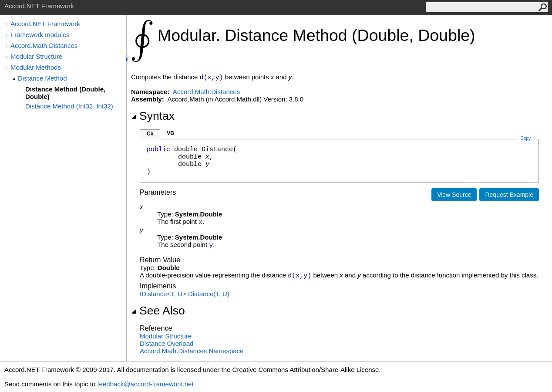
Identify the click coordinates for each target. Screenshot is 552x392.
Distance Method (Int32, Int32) (69, 106)
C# (150, 134)
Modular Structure (36, 56)
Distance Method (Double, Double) (65, 93)
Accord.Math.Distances (44, 46)
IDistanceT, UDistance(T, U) (185, 294)
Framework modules (40, 35)
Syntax (153, 116)
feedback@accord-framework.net (145, 384)
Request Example (509, 195)
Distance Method (42, 78)
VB (170, 133)
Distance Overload (167, 343)
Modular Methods (36, 67)
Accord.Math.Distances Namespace (192, 351)
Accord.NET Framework (45, 24)
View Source (454, 195)
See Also (158, 311)
